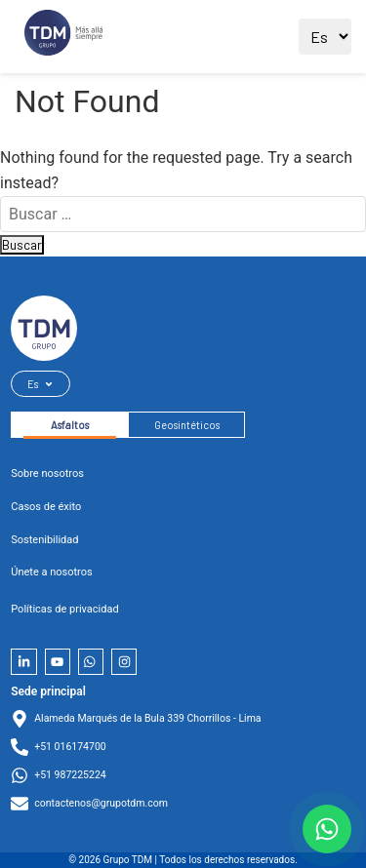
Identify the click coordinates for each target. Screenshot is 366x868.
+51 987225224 (70, 775)
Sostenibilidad (44, 540)
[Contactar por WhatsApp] (327, 829)
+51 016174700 (70, 747)
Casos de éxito (46, 507)
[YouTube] (58, 661)
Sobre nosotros (47, 473)
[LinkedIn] (23, 661)
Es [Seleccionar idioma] (41, 384)
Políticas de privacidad (64, 609)
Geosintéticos (187, 425)
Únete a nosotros (51, 572)
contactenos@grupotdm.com (101, 803)
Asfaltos (70, 425)
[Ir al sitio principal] (63, 37)
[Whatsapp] (91, 661)
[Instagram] (124, 661)
